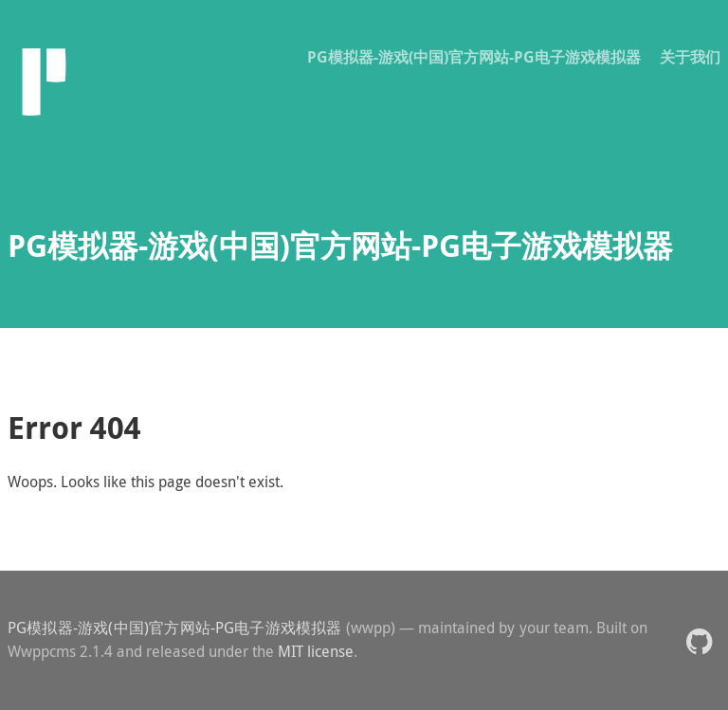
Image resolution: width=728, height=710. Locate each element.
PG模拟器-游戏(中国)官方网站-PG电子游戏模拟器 (474, 57)
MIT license (316, 651)
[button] (699, 640)
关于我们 (690, 57)
